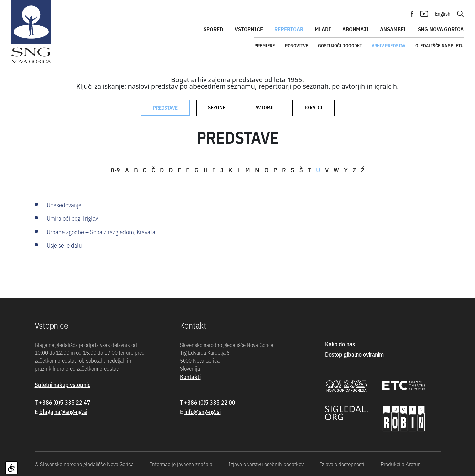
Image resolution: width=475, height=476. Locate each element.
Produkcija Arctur (400, 464)
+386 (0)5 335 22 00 (210, 402)
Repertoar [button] (289, 29)
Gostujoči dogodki (340, 45)
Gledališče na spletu (439, 45)
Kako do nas (340, 344)
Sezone (217, 107)
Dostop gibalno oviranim (354, 354)
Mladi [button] (323, 29)
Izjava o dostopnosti (342, 464)
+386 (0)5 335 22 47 (65, 402)
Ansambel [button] (393, 29)
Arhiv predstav (389, 45)
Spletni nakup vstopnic (63, 385)
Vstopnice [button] (249, 29)
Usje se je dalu (64, 245)
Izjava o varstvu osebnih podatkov (266, 464)
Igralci (313, 107)
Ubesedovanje (64, 204)
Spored (213, 29)
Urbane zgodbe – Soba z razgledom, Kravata (101, 231)
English (443, 13)
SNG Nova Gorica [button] (441, 29)
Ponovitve (297, 45)
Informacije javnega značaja (181, 464)
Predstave (165, 108)
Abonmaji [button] (356, 29)
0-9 (115, 170)
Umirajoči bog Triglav (72, 218)
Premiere (265, 45)
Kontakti (190, 377)
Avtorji (265, 107)
